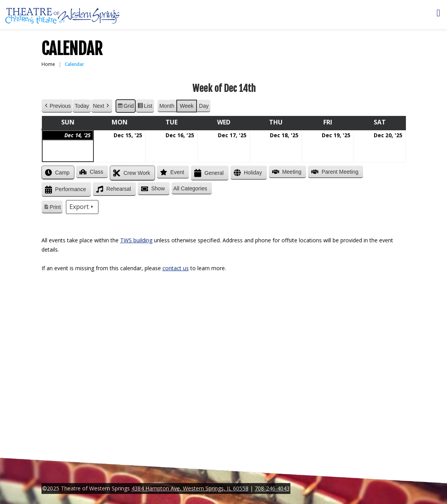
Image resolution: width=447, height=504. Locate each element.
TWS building (136, 240)
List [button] (145, 107)
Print (52, 208)
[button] (192, 189)
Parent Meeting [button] (334, 172)
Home (48, 64)
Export (82, 207)
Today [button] (82, 106)
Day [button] (204, 106)
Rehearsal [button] (113, 189)
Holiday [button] (247, 173)
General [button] (208, 173)
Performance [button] (65, 190)
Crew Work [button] (131, 173)
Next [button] (101, 106)
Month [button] (167, 106)
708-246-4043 (272, 488)
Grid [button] (125, 107)
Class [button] (91, 172)
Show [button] (152, 189)
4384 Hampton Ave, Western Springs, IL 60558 (190, 488)
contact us (176, 268)
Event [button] (171, 172)
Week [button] (186, 106)
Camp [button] (56, 173)
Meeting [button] (286, 172)
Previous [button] (57, 106)
